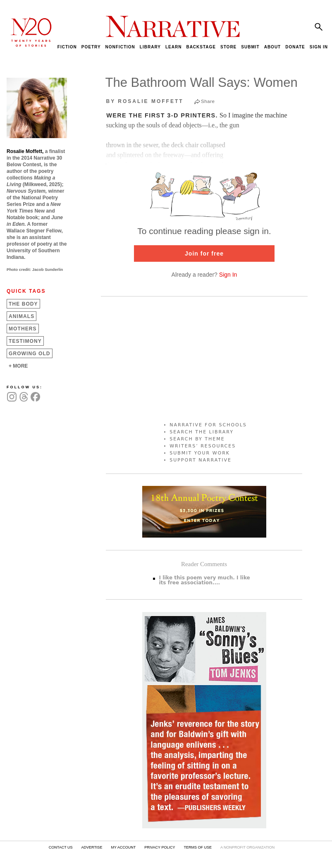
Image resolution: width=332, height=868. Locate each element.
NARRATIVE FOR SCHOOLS (208, 425)
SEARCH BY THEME (197, 439)
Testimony (25, 341)
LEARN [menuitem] (173, 47)
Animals (21, 316)
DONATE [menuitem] (295, 47)
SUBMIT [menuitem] (250, 47)
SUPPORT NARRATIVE (201, 460)
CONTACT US (61, 847)
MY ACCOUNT (123, 847)
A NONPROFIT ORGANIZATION (247, 847)
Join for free (204, 253)
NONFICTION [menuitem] (120, 47)
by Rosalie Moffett (145, 101)
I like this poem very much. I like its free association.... (205, 580)
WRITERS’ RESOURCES (203, 446)
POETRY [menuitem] (91, 47)
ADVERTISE (92, 847)
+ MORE (18, 366)
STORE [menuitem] (228, 47)
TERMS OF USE (198, 847)
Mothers (23, 329)
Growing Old (30, 354)
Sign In (228, 275)
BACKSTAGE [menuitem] (201, 47)
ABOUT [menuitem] (273, 47)
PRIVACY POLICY (160, 847)
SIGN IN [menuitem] (319, 47)
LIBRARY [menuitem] (150, 47)
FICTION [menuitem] (67, 47)
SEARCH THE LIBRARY (202, 432)
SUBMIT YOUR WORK (200, 453)
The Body (23, 304)
